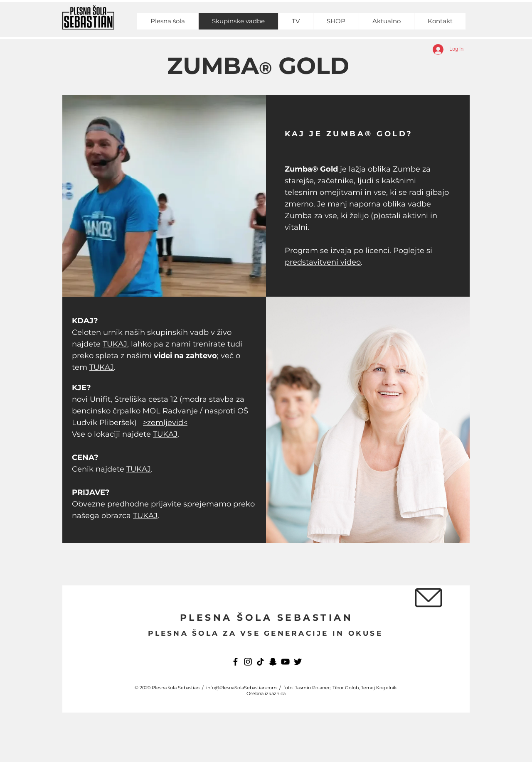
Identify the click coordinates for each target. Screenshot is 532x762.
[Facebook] (235, 662)
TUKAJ (115, 344)
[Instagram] (248, 662)
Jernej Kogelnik (379, 688)
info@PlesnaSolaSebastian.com (241, 688)
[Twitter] (298, 662)
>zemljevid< (165, 423)
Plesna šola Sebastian (176, 688)
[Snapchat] (273, 662)
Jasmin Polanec (313, 688)
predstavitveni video (323, 262)
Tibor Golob (346, 688)
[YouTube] (285, 662)
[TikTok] (260, 662)
